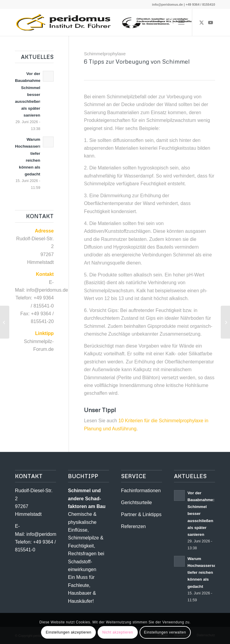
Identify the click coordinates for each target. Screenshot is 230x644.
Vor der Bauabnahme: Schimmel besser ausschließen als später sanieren (28, 94)
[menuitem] (168, 22)
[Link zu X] (202, 22)
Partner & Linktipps (141, 514)
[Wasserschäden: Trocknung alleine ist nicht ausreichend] (5, 322)
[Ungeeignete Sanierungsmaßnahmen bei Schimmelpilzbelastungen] (225, 322)
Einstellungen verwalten (165, 632)
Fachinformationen (141, 491)
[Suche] (168, 22)
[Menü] (181, 22)
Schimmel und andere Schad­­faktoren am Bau (87, 498)
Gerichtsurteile (136, 502)
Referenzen (133, 526)
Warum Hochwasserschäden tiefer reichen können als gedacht (208, 572)
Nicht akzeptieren (118, 632)
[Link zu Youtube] (211, 22)
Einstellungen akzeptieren (69, 632)
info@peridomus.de (168, 4)
